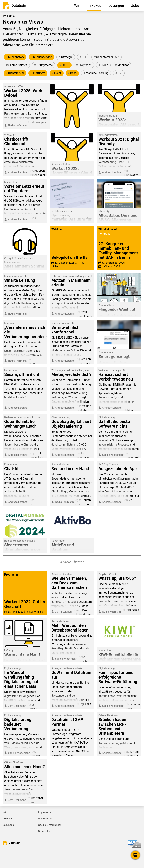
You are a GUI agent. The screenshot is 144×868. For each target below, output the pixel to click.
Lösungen (8, 825)
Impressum (44, 812)
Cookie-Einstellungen (50, 825)
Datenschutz (45, 819)
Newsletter (44, 831)
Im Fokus (8, 819)
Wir (5, 812)
